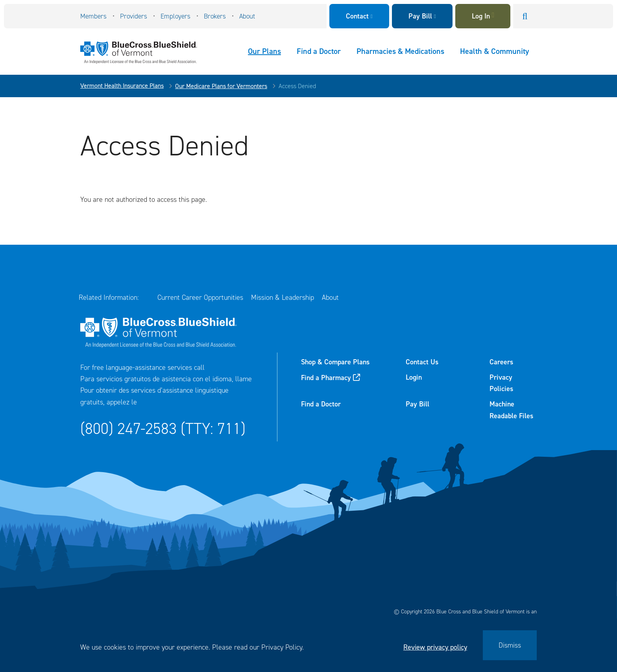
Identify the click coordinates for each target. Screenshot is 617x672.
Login (414, 377)
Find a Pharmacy (326, 378)
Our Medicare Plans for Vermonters (221, 86)
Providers (134, 16)
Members (93, 16)
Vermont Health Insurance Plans (122, 86)
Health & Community (494, 51)
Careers (501, 362)
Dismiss (510, 645)
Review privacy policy (435, 647)
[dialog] (308, 645)
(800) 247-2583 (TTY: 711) (163, 429)
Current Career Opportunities (200, 297)
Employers (175, 16)
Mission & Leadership (283, 297)
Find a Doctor (319, 51)
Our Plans (264, 51)
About (247, 16)
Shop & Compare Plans (335, 362)
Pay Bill (420, 16)
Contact (357, 16)
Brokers (215, 16)
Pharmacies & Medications (400, 51)
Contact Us (422, 362)
